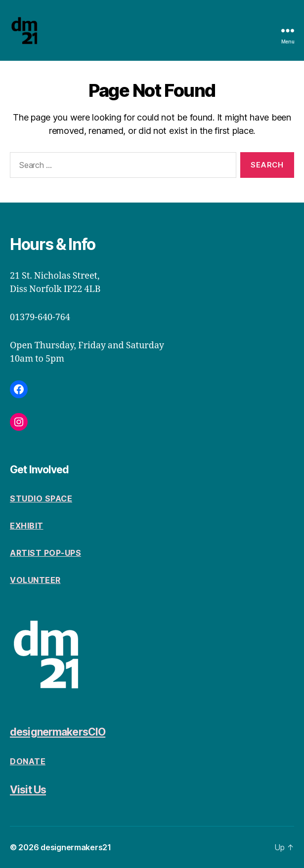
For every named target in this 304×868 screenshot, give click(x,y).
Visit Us (28, 790)
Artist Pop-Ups (45, 553)
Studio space (41, 498)
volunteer (35, 580)
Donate (28, 761)
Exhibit (27, 526)
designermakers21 (76, 847)
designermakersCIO (58, 732)
